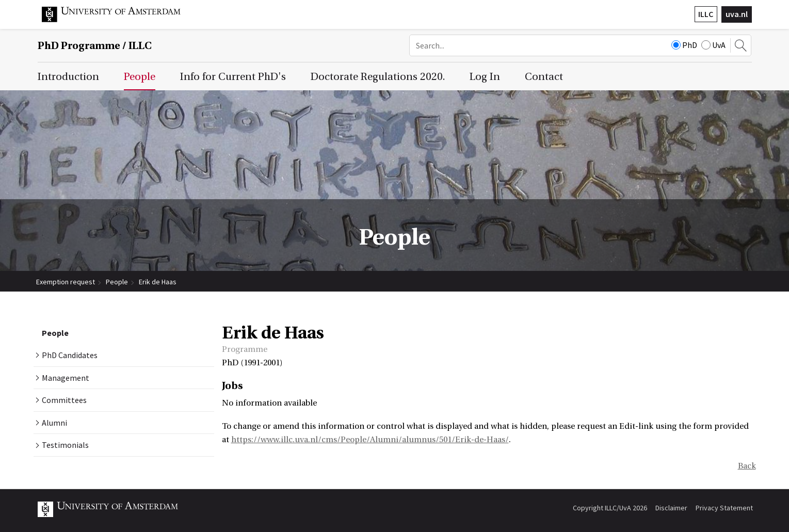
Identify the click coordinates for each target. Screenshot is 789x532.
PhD (684, 45)
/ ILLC (95, 46)
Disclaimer (671, 508)
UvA (713, 45)
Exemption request (66, 282)
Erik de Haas (158, 282)
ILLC (706, 14)
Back (747, 466)
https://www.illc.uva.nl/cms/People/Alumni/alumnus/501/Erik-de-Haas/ (370, 440)
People (117, 282)
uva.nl (737, 14)
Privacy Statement (724, 508)
